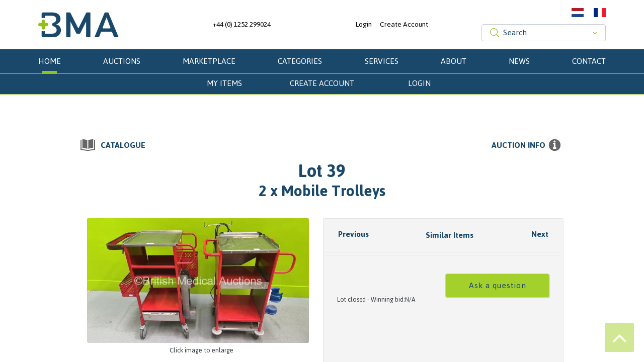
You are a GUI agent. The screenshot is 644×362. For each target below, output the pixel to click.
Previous (353, 234)
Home (50, 61)
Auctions (122, 61)
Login (364, 25)
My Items (224, 83)
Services (382, 61)
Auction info (518, 145)
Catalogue (123, 145)
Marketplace (209, 61)
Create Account (404, 25)
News (519, 61)
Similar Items (450, 235)
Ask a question (498, 285)
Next (540, 234)
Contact (589, 61)
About (454, 61)
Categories (300, 61)
